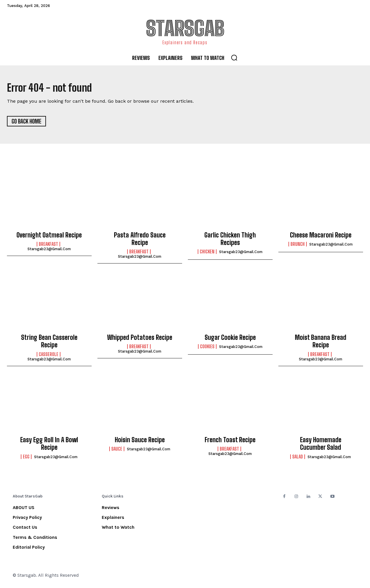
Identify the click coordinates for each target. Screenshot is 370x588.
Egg (26, 459)
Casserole (49, 356)
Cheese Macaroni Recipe (321, 237)
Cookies (207, 349)
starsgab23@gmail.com (49, 251)
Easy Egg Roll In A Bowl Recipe (49, 446)
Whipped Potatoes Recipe (140, 339)
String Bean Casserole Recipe (49, 343)
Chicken (207, 254)
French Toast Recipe (230, 442)
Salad (298, 459)
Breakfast (48, 246)
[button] (234, 58)
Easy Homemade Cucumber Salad (321, 446)
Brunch (298, 246)
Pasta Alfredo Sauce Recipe (140, 241)
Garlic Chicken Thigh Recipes (230, 241)
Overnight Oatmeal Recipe (49, 237)
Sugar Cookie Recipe (230, 339)
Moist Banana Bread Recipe (321, 343)
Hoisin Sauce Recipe (140, 442)
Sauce (117, 451)
